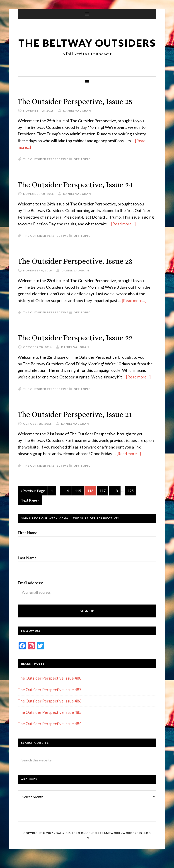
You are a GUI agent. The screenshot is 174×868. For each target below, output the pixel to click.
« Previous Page (33, 501)
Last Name (27, 568)
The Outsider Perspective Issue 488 (50, 688)
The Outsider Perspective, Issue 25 (80, 112)
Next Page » (30, 510)
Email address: (30, 593)
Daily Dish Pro (68, 843)
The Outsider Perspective (46, 170)
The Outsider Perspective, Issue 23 (80, 272)
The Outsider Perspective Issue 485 (50, 722)
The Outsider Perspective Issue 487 (50, 700)
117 (103, 501)
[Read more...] (123, 234)
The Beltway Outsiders (87, 48)
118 (115, 501)
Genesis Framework (103, 843)
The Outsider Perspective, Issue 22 (80, 348)
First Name (28, 543)
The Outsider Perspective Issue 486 (50, 711)
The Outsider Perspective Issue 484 (50, 734)
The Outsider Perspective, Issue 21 (79, 425)
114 (66, 501)
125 (131, 501)
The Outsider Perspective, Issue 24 (80, 195)
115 (78, 501)
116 (90, 501)
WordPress (132, 843)
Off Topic (82, 170)
